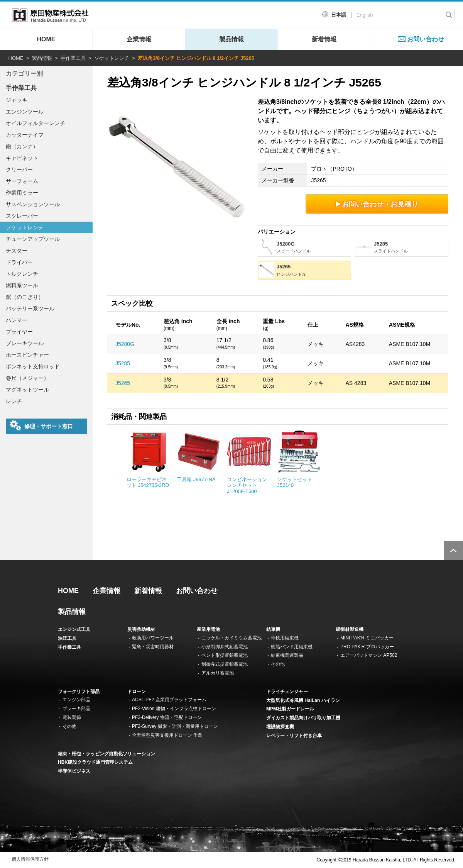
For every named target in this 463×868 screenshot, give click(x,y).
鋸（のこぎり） (25, 297)
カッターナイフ (25, 135)
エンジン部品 (76, 700)
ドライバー (19, 262)
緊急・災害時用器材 (153, 647)
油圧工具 (67, 638)
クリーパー (19, 170)
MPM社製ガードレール (290, 709)
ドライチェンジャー (287, 692)
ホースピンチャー (27, 355)
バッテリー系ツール (30, 309)
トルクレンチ (22, 274)
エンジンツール (25, 112)
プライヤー (19, 332)
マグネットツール (27, 390)
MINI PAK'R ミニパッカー (367, 638)
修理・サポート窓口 (41, 426)
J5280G (125, 344)
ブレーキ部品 (76, 709)
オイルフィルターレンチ (35, 123)
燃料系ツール (22, 285)
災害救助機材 (141, 629)
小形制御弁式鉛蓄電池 (225, 647)
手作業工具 (73, 58)
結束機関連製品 (287, 655)
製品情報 (231, 39)
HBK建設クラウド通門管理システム (95, 762)
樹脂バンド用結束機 (292, 647)
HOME (46, 39)
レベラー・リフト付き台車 (294, 736)
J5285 (123, 363)
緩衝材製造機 (350, 629)
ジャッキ (17, 100)
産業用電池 (208, 629)
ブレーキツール (25, 343)
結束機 (273, 629)
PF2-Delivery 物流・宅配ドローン (167, 717)
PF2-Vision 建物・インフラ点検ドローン (174, 709)
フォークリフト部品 (79, 692)
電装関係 (72, 717)
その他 (278, 664)
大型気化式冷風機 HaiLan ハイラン (303, 700)
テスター (17, 251)
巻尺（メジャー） (27, 378)
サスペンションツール (33, 204)
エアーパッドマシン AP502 (369, 655)
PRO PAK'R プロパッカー (367, 647)
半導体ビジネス (74, 771)
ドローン (137, 692)
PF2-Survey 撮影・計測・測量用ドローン (175, 726)
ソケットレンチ (112, 58)
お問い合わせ (426, 39)
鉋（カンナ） (22, 146)
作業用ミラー (22, 193)
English (365, 15)
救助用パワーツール (153, 638)
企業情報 (139, 39)
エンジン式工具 (74, 629)
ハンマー (17, 320)
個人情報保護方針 (30, 859)
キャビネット (22, 158)
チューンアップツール (33, 239)
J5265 (123, 383)
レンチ (14, 401)
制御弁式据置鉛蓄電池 (225, 664)
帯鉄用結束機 (285, 638)
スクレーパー (22, 216)
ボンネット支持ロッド (33, 366)
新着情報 (324, 39)
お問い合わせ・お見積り (377, 204)
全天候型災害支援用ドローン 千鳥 (167, 735)
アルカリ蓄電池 (218, 673)
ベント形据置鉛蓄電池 (225, 655)
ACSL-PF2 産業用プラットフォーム (169, 700)
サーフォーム (22, 181)
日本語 (339, 15)
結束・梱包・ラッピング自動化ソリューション (106, 754)
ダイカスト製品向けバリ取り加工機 (303, 718)
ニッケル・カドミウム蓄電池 (231, 638)
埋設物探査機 (280, 727)
